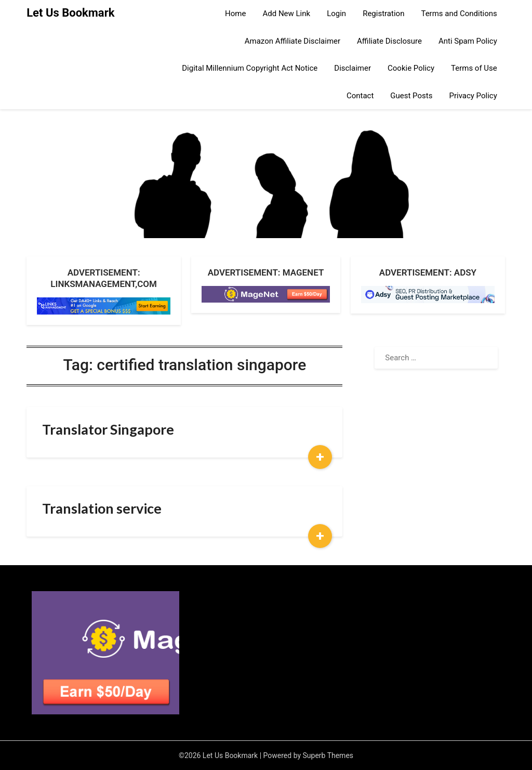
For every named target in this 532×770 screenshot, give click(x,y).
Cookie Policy (411, 68)
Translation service (102, 508)
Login (336, 14)
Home (235, 14)
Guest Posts (411, 96)
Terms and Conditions (459, 14)
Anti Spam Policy (468, 41)
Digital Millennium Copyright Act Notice (250, 68)
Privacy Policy (473, 96)
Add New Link (286, 14)
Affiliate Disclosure (389, 41)
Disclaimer (353, 68)
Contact (360, 96)
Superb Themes (328, 755)
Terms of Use (474, 68)
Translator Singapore (108, 429)
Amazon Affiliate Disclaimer (292, 41)
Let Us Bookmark (70, 13)
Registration (383, 14)
